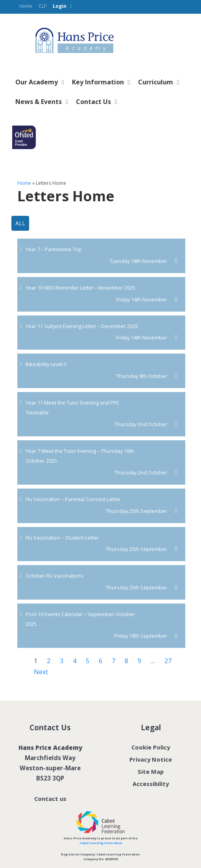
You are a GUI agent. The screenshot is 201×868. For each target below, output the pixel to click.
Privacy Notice (151, 759)
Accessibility (151, 784)
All (20, 223)
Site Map (151, 771)
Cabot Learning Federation (100, 843)
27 (168, 661)
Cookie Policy (151, 747)
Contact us (50, 799)
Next (41, 672)
